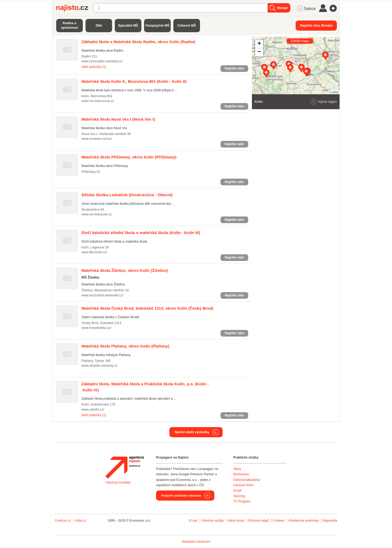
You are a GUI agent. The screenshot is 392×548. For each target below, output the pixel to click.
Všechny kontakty (118, 482)
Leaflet (334, 92)
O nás (193, 521)
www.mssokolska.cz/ (96, 328)
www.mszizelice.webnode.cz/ (102, 295)
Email (237, 490)
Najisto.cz (75, 8)
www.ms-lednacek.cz (97, 214)
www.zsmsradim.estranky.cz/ (102, 61)
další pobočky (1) (94, 67)
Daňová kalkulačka (247, 480)
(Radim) (138, 42)
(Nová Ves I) (118, 119)
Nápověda (330, 521)
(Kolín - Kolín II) (134, 81)
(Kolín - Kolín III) (141, 233)
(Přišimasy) (129, 157)
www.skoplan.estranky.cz (99, 366)
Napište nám (234, 68)
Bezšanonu (241, 474)
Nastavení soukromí (196, 542)
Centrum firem (243, 485)
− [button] (259, 52)
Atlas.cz (81, 521)
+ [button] (259, 44)
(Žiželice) (125, 270)
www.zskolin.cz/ (93, 410)
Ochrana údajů (258, 521)
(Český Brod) (147, 308)
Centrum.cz (63, 521)
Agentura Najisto (125, 467)
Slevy (237, 469)
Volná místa (236, 521)
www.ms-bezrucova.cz (98, 101)
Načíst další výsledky (192, 432)
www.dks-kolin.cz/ (94, 252)
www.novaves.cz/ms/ (97, 139)
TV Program (242, 501)
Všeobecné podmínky (303, 521)
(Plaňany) (125, 346)
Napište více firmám (316, 25)
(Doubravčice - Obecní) (127, 195)
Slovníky (239, 496)
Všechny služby (213, 521)
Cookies (278, 521)
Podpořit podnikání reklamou (181, 496)
